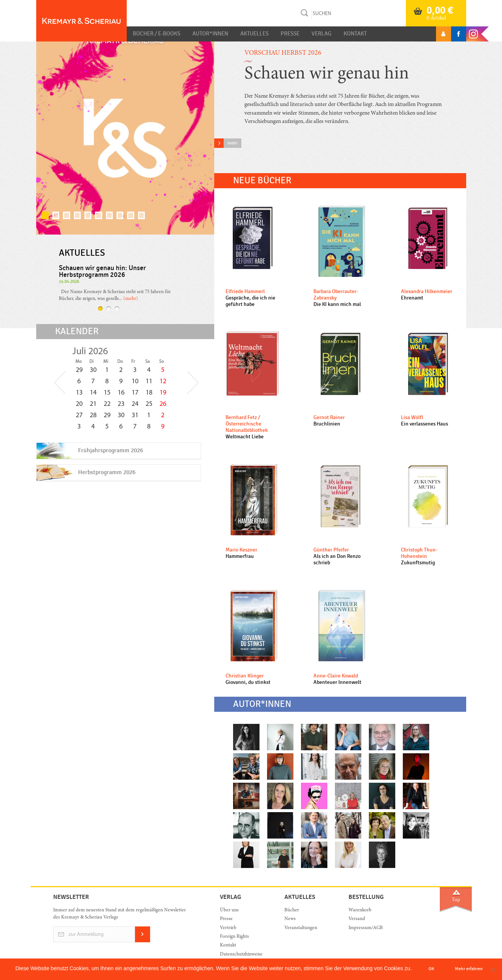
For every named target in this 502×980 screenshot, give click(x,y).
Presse (290, 34)
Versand (357, 919)
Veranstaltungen (301, 928)
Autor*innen (210, 34)
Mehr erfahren (469, 969)
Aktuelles (254, 34)
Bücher (292, 910)
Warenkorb (360, 910)
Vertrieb (228, 928)
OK (431, 969)
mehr (233, 143)
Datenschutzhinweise (241, 955)
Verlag (322, 34)
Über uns (229, 910)
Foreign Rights (234, 937)
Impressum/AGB (366, 928)
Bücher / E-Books (157, 34)
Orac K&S (81, 21)
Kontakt (355, 34)
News (290, 919)
